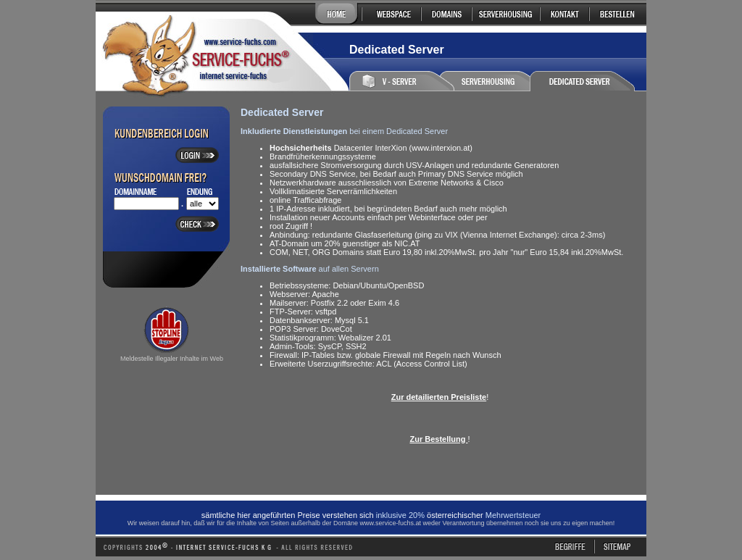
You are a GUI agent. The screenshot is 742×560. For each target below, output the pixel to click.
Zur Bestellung (438, 439)
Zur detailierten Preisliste (439, 397)
